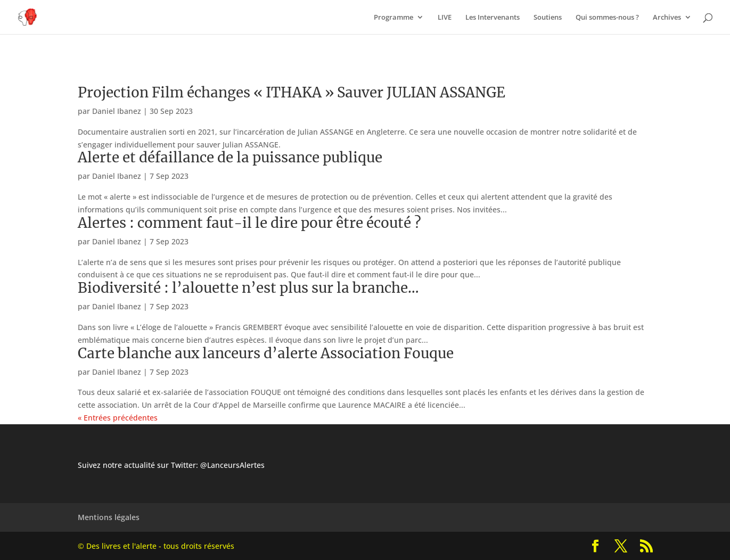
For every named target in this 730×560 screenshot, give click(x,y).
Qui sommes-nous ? (607, 18)
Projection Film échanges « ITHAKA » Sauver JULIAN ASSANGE (292, 92)
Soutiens (548, 18)
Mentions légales (109, 517)
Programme (393, 18)
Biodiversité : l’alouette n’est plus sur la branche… (248, 288)
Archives (667, 18)
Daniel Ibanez (117, 111)
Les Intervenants (493, 18)
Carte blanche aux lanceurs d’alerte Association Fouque (266, 353)
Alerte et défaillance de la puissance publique (230, 157)
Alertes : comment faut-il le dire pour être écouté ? (249, 223)
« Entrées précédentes (118, 418)
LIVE (445, 18)
